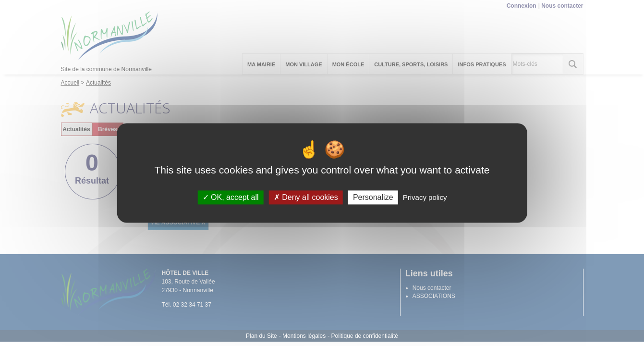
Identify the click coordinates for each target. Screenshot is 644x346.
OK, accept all (231, 197)
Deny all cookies (306, 197)
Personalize (373, 197)
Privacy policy (425, 197)
